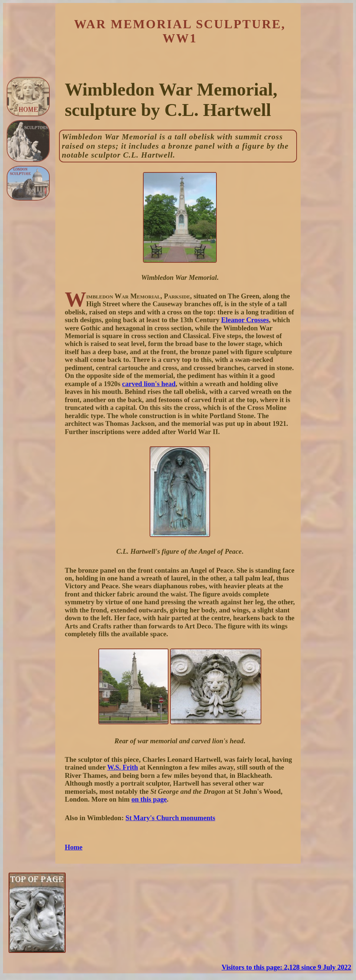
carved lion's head (149, 384)
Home (74, 847)
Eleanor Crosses (245, 320)
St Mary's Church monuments (170, 818)
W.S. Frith (123, 767)
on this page (149, 799)
